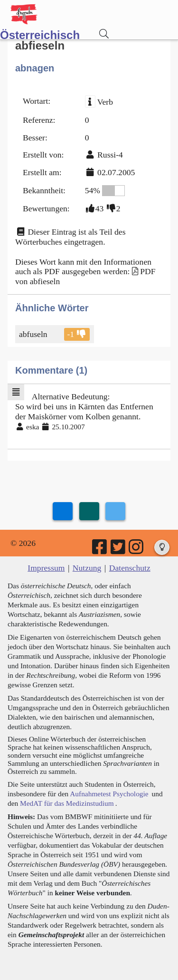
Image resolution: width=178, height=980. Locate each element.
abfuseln (34, 334)
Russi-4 (110, 155)
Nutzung (87, 568)
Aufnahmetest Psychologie (109, 794)
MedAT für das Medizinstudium (67, 803)
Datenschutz (130, 568)
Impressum (46, 568)
